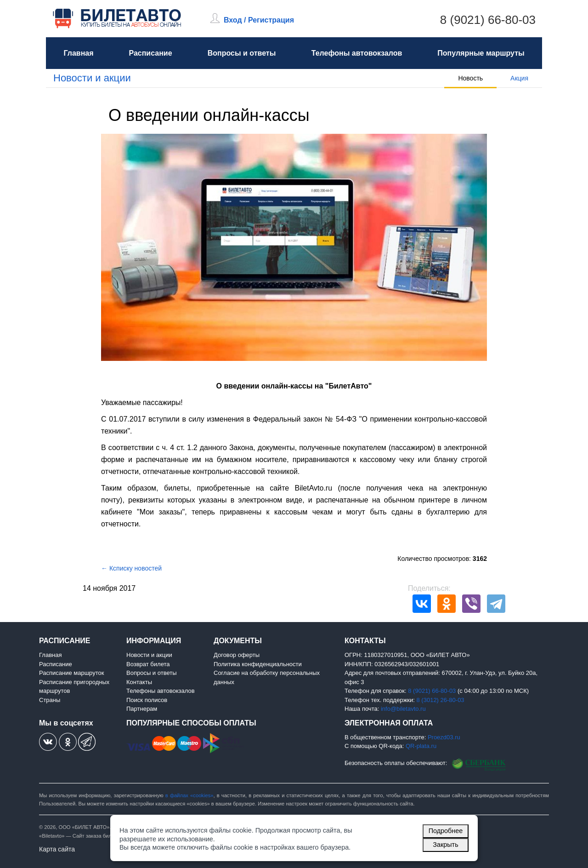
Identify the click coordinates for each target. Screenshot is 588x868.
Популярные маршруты (481, 53)
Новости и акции (92, 78)
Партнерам (142, 709)
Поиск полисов (147, 700)
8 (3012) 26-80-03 (441, 700)
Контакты (139, 682)
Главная (78, 53)
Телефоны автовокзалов (357, 53)
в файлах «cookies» (189, 795)
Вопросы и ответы (242, 53)
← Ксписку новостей (131, 568)
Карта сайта (57, 849)
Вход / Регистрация (259, 20)
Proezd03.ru (444, 737)
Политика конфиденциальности (258, 664)
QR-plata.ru (421, 746)
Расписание (150, 53)
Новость (470, 78)
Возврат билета (148, 664)
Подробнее (446, 831)
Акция (519, 78)
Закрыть (445, 845)
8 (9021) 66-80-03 (488, 20)
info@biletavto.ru (403, 709)
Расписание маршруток (71, 673)
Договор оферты (237, 655)
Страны (50, 700)
